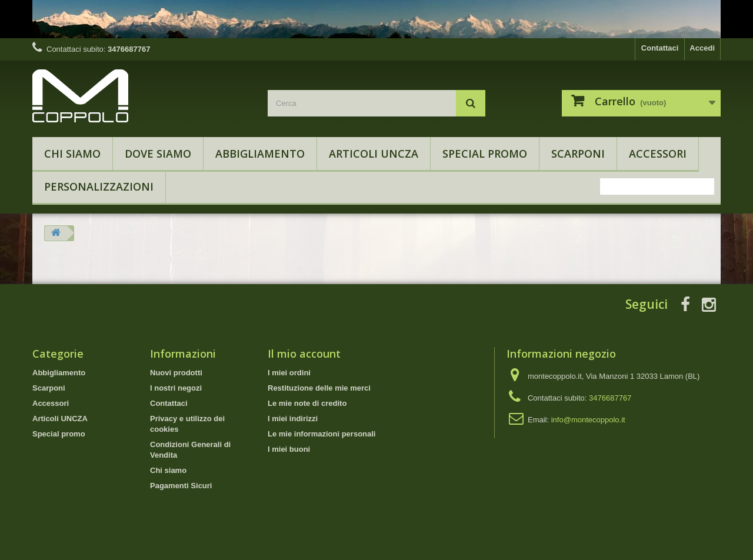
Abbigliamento (260, 154)
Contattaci (660, 48)
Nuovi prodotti (176, 373)
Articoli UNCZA (374, 154)
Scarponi (578, 154)
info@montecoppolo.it (588, 420)
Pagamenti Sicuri (181, 486)
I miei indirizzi (293, 419)
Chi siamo (72, 154)
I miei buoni (289, 449)
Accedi (702, 48)
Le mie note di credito (307, 403)
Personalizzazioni (99, 186)
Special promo (485, 154)
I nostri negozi (176, 388)
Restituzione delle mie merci (319, 388)
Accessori (658, 154)
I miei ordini (289, 373)
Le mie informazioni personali (321, 434)
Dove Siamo (158, 154)
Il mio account (304, 354)
